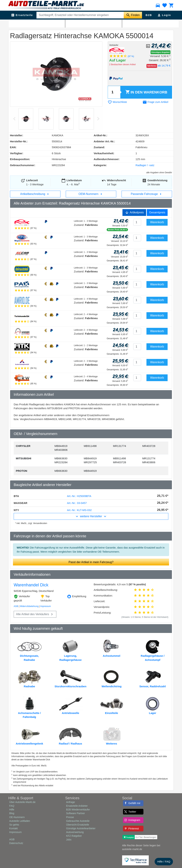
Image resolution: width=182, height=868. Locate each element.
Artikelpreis (134, 213)
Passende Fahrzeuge (147, 194)
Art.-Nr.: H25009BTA (79, 496)
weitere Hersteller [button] (91, 516)
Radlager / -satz (71, 23)
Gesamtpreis (157, 212)
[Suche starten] (133, 15)
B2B (149, 15)
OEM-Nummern (91, 194)
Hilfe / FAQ (164, 862)
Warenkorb (146, 92)
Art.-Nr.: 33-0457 (77, 503)
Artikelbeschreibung (35, 194)
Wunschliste (117, 102)
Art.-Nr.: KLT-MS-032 (79, 510)
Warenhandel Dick (31, 585)
